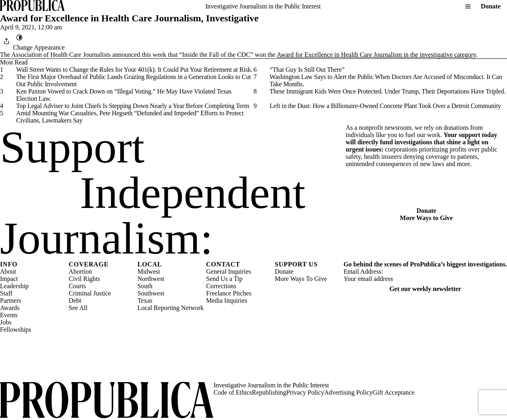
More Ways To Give (301, 279)
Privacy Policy (305, 392)
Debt (75, 300)
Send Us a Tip (224, 279)
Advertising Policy (348, 392)
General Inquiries (229, 271)
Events (9, 315)
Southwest (151, 293)
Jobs (6, 322)
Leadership (14, 286)
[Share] (6, 41)
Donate (491, 6)
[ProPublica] (32, 6)
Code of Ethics (233, 392)
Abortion (80, 271)
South (145, 286)
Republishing (269, 392)
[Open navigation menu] (468, 6)
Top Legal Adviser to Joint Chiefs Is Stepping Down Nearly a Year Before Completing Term (133, 106)
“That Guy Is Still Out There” (307, 70)
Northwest (151, 279)
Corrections (221, 286)
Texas (145, 300)
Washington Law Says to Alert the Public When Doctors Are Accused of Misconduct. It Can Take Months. (386, 80)
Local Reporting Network (171, 308)
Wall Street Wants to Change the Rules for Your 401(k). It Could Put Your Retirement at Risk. (134, 70)
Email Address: (363, 271)
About (8, 271)
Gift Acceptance (394, 392)
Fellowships (16, 330)
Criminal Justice (90, 293)
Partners (10, 300)
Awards (10, 308)
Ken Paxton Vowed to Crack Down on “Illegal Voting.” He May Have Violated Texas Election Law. (124, 95)
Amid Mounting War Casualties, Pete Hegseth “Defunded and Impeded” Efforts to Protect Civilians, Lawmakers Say (130, 117)
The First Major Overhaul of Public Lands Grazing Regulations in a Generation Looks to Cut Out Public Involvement (134, 80)
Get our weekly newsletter (425, 289)
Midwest (149, 271)
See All (78, 308)
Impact (9, 279)
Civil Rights (84, 279)
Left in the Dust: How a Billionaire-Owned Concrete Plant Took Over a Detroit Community (386, 106)
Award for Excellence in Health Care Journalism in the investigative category (376, 55)
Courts (77, 286)
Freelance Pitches (229, 293)
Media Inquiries (227, 300)
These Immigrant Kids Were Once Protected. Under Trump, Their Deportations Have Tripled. (388, 91)
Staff (6, 293)
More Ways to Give (426, 218)
